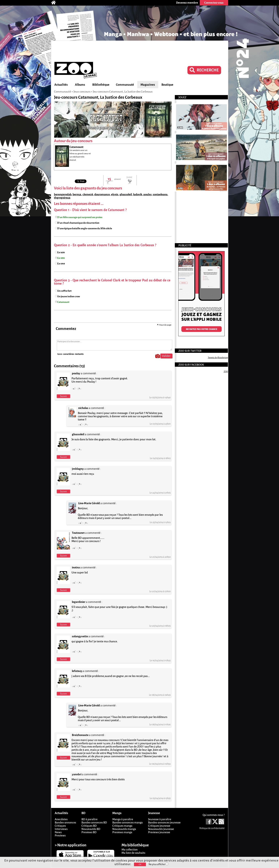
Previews (60, 835)
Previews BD (89, 832)
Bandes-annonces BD (94, 822)
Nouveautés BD (91, 829)
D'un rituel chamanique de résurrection (78, 223)
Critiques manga (122, 826)
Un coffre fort (64, 291)
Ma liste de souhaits (133, 853)
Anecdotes (61, 819)
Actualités (61, 85)
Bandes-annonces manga (127, 822)
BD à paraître (89, 819)
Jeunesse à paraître (160, 819)
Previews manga (122, 832)
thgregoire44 (62, 198)
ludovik (138, 194)
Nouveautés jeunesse (161, 829)
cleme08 (88, 194)
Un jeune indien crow (69, 296)
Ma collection (130, 850)
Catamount (63, 302)
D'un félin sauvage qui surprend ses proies (80, 217)
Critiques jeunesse (159, 826)
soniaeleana (160, 194)
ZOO (226, 371)
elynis (115, 194)
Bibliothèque (101, 85)
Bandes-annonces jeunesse (164, 822)
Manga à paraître (123, 819)
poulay (147, 194)
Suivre (63, 396)
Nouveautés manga (124, 829)
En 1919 (61, 264)
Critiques (60, 826)
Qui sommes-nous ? (214, 815)
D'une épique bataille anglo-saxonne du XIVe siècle (85, 228)
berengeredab (63, 194)
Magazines (148, 85)
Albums (80, 85)
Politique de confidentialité (212, 828)
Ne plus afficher (158, 864)
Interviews (61, 829)
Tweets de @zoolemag (218, 358)
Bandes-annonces (65, 822)
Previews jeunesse (159, 832)
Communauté (125, 85)
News (58, 832)
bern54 (77, 194)
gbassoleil (126, 194)
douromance (102, 194)
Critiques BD (89, 826)
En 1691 (61, 252)
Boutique (167, 85)
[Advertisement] (140, 51)
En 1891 (61, 258)
